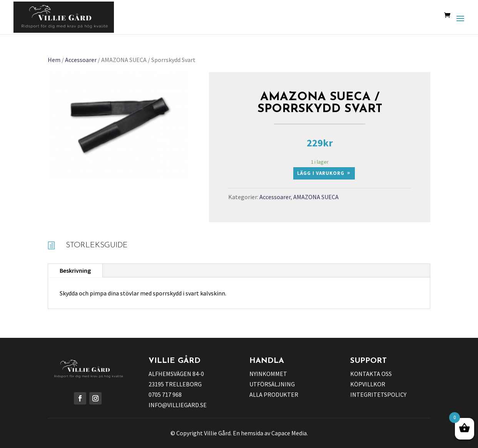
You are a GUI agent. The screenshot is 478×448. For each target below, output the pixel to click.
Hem (54, 60)
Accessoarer (81, 60)
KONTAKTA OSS (371, 374)
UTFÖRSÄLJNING (272, 384)
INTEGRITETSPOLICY (378, 394)
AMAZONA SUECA (316, 197)
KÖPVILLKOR (368, 384)
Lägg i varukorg (321, 173)
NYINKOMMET (268, 374)
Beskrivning (75, 270)
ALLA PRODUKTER (274, 394)
